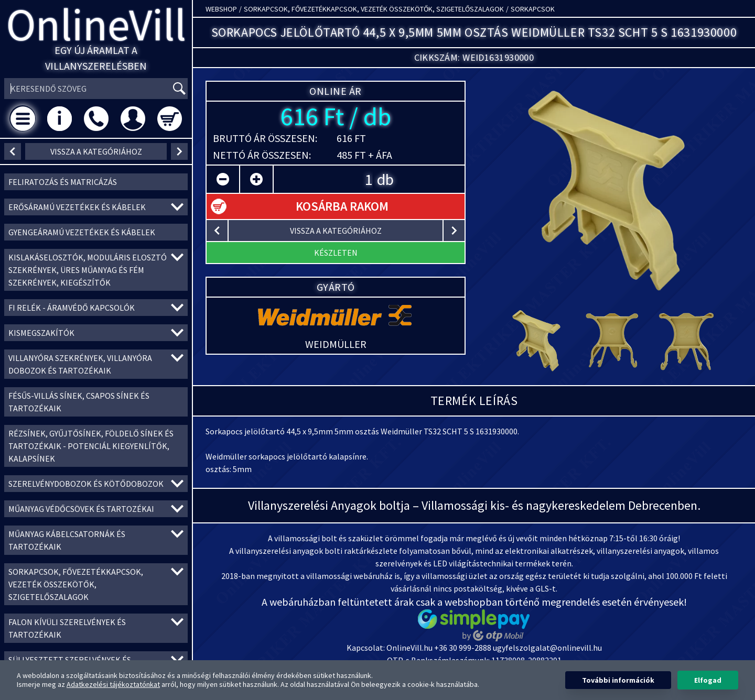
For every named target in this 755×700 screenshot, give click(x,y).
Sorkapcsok (533, 9)
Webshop (221, 9)
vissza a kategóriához (96, 151)
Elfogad (708, 680)
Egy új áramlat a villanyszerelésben (96, 58)
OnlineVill (96, 24)
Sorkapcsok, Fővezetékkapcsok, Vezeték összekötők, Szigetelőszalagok (374, 9)
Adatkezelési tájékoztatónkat (113, 684)
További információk (618, 680)
